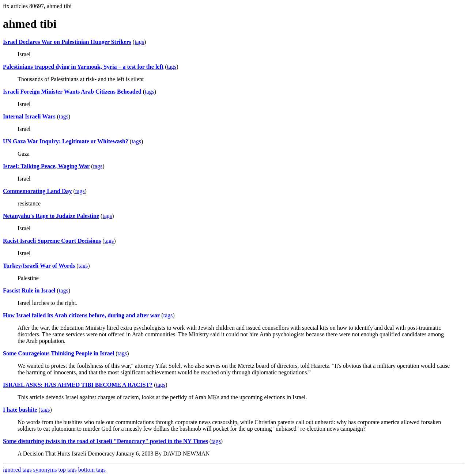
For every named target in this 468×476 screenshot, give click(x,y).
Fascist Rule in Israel (29, 290)
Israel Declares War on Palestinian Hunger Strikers (67, 42)
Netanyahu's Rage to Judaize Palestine (51, 216)
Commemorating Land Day (37, 191)
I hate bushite (20, 410)
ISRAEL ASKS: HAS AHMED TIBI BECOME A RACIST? (78, 385)
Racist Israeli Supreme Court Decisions (52, 241)
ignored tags (17, 470)
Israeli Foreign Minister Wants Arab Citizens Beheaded (72, 92)
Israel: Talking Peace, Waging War (46, 166)
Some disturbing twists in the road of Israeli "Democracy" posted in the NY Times (105, 441)
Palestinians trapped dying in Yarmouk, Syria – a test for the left (83, 67)
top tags (68, 470)
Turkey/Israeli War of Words (39, 266)
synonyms (45, 470)
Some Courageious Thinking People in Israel (58, 353)
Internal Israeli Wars (29, 116)
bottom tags (92, 470)
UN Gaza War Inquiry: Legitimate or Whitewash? (66, 141)
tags (139, 42)
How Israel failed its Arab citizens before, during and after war (81, 315)
